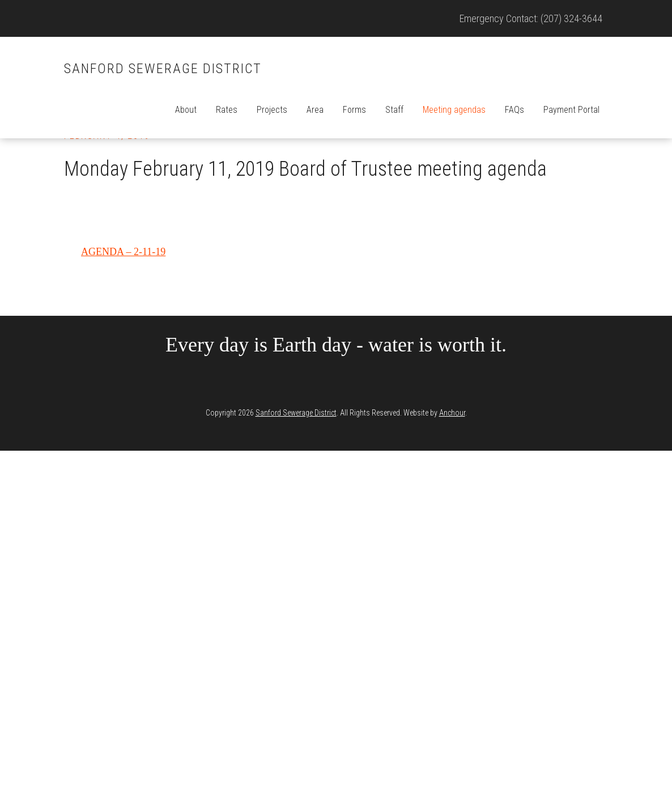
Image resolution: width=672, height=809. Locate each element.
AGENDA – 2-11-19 (123, 252)
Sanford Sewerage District (163, 69)
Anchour (452, 413)
